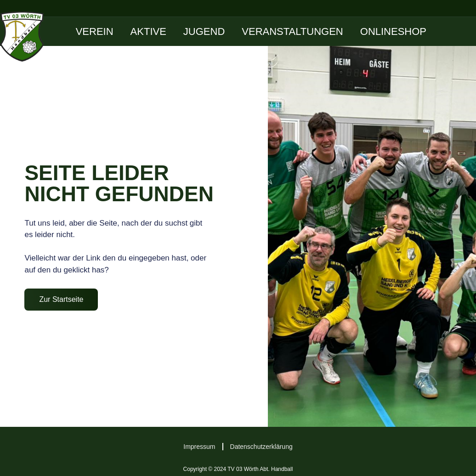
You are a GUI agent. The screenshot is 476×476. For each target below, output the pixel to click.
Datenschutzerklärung (261, 447)
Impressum (199, 447)
